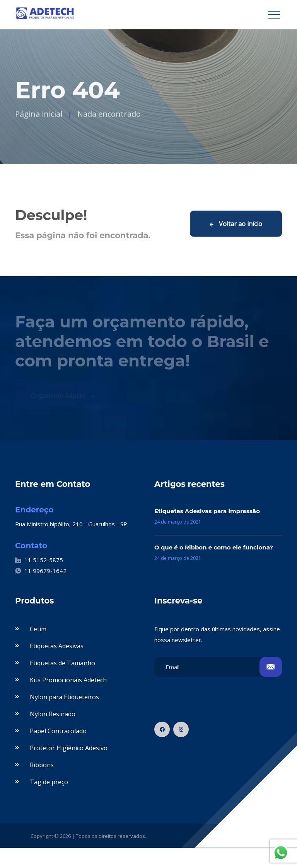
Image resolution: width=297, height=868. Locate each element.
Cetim (38, 629)
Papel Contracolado (58, 731)
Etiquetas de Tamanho (62, 663)
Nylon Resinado (53, 714)
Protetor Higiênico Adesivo (69, 748)
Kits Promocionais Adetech (68, 680)
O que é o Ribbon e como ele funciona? (214, 547)
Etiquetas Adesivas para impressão (207, 511)
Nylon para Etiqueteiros (64, 697)
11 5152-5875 (39, 560)
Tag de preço (49, 782)
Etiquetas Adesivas (57, 646)
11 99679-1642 (41, 571)
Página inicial (39, 115)
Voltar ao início (236, 224)
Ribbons (42, 765)
